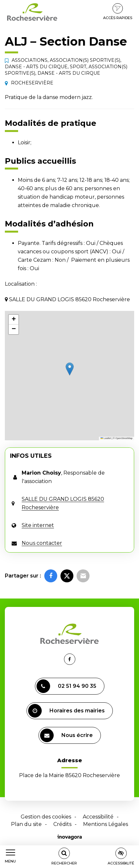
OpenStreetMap (124, 438)
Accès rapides (118, 12)
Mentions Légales (106, 824)
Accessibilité (98, 817)
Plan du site (26, 824)
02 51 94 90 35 (66, 686)
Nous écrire (66, 735)
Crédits (62, 824)
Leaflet (106, 438)
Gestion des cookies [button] (46, 817)
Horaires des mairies (66, 711)
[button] (70, 369)
